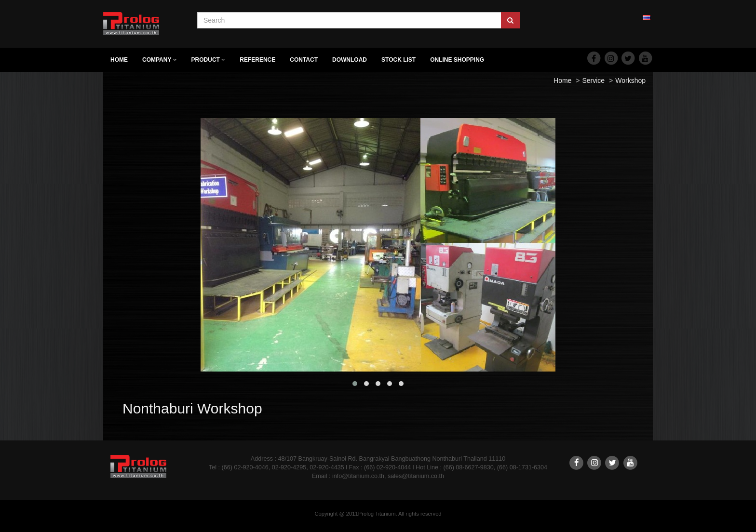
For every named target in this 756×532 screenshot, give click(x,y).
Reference (257, 60)
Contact (304, 60)
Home (119, 60)
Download (350, 60)
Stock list (398, 60)
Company (160, 60)
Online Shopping (457, 60)
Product (209, 60)
